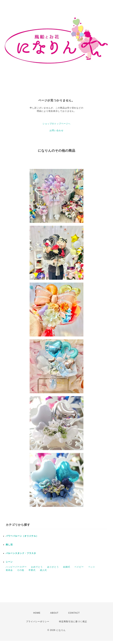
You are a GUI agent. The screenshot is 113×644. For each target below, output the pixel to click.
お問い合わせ (56, 130)
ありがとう (53, 567)
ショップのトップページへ (56, 124)
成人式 (43, 570)
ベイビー (79, 567)
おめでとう (37, 567)
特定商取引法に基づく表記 (73, 622)
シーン (9, 562)
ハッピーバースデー (16, 567)
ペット (92, 567)
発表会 (9, 570)
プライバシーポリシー (38, 622)
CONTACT (74, 613)
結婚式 (67, 567)
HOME (37, 613)
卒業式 (32, 570)
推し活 (9, 545)
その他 (21, 570)
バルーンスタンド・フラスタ (21, 553)
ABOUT (54, 613)
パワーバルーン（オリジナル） (22, 536)
